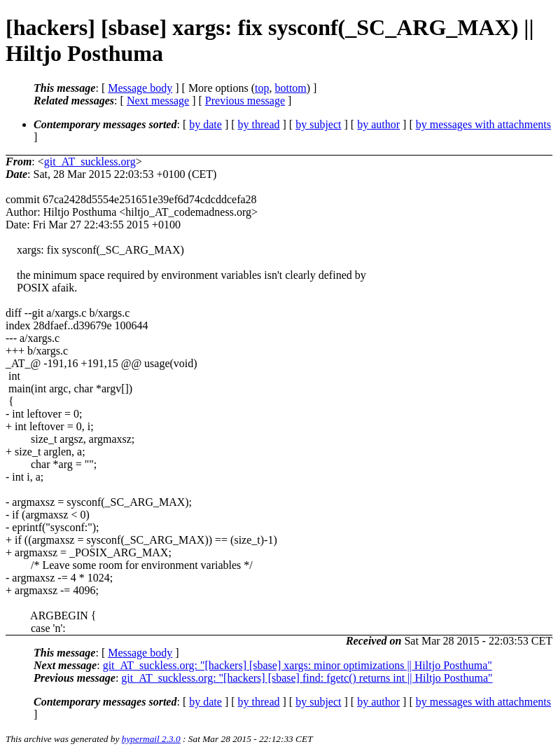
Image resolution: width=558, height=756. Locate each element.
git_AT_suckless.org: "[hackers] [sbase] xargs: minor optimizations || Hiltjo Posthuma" (298, 665)
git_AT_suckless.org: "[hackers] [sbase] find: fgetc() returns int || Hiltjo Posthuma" (307, 678)
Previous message (245, 101)
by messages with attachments (483, 124)
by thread (259, 124)
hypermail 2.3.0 (151, 739)
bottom (290, 88)
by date (205, 124)
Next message (158, 101)
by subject (318, 124)
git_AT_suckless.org (90, 161)
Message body (140, 88)
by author (378, 124)
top (262, 88)
